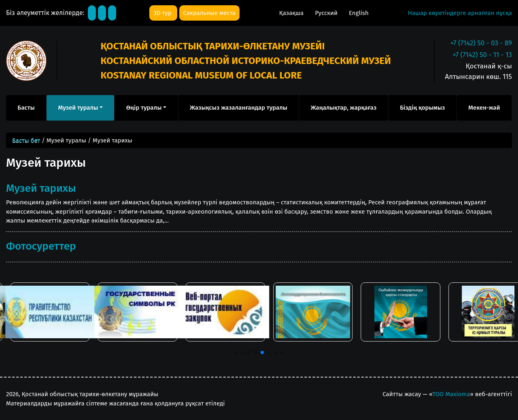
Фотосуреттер (41, 246)
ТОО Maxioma (451, 394)
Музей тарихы (41, 188)
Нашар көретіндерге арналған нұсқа (460, 13)
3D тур (163, 13)
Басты (26, 108)
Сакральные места (209, 13)
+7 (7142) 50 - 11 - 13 (482, 55)
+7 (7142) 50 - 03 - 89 (481, 43)
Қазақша (292, 13)
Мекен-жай (484, 108)
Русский (327, 13)
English (359, 13)
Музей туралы (78, 108)
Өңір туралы (144, 108)
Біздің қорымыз (422, 108)
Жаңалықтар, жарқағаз (344, 108)
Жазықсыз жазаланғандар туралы (239, 108)
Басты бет (26, 140)
